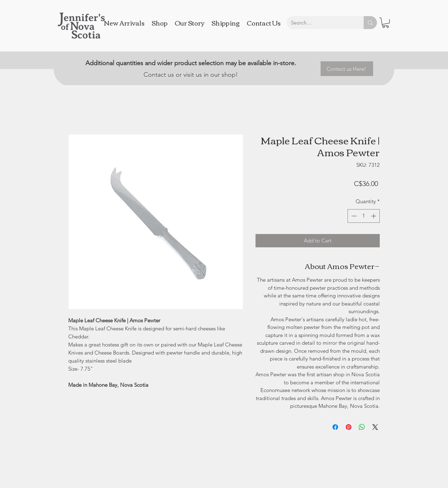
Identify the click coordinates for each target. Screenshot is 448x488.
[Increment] (374, 216)
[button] (386, 23)
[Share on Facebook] (335, 427)
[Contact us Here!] (347, 69)
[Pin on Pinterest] (349, 427)
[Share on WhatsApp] (362, 427)
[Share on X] (375, 427)
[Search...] (320, 23)
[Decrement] (353, 216)
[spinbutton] (364, 216)
